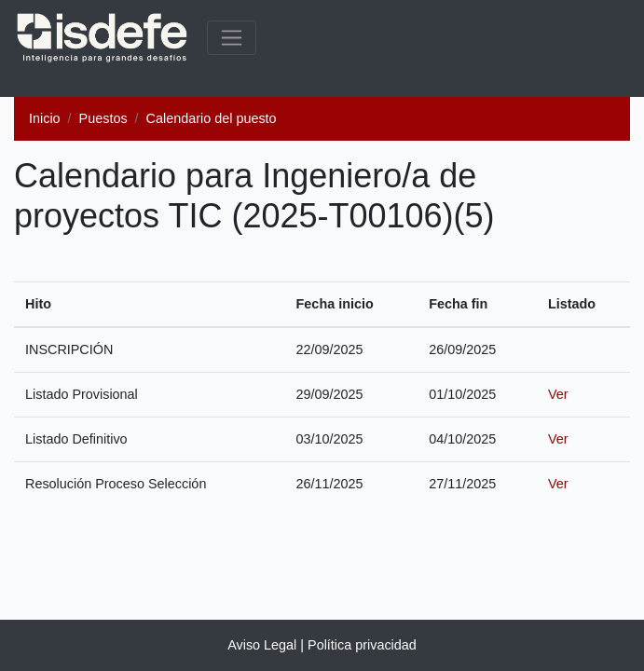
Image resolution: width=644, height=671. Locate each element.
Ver (558, 394)
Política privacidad (362, 645)
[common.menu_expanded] (232, 38)
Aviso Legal (262, 645)
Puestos (103, 118)
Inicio (45, 118)
